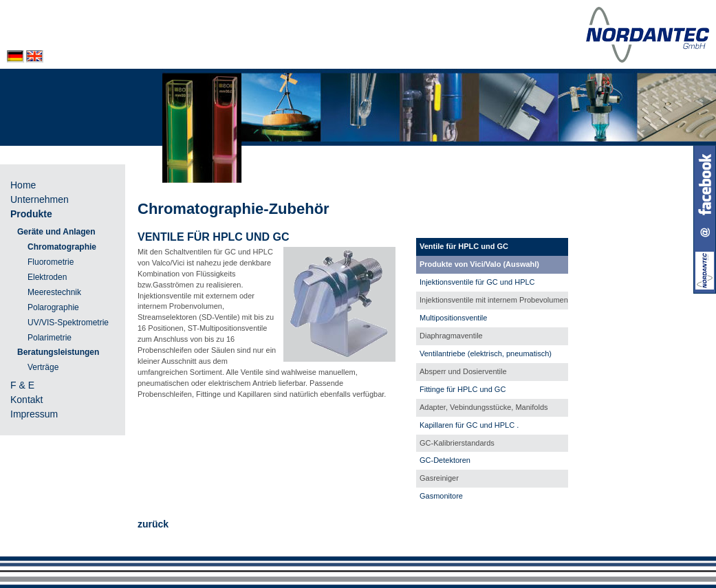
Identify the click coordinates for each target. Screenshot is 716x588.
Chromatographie (62, 247)
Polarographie (53, 307)
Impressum (34, 414)
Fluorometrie (51, 262)
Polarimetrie (50, 338)
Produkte (31, 214)
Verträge (43, 367)
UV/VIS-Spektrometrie (68, 323)
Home (23, 185)
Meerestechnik (54, 292)
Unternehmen (40, 199)
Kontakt (26, 400)
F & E (22, 385)
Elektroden (47, 277)
